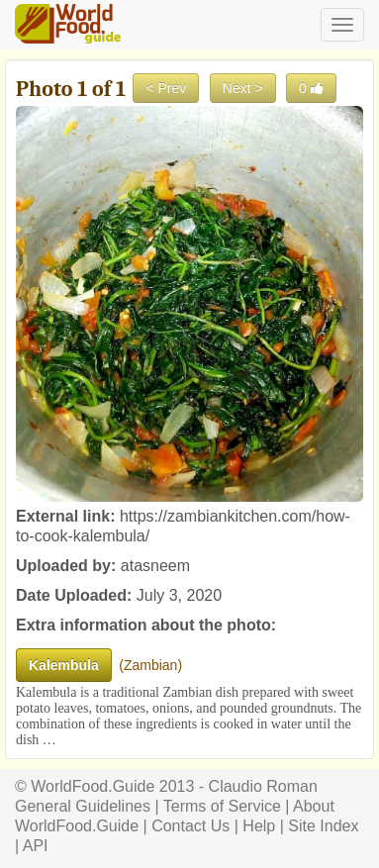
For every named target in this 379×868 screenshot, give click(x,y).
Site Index (323, 826)
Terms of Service (222, 806)
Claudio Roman (263, 786)
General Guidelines (83, 806)
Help (259, 826)
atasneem (155, 566)
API (36, 846)
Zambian (150, 665)
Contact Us (190, 826)
